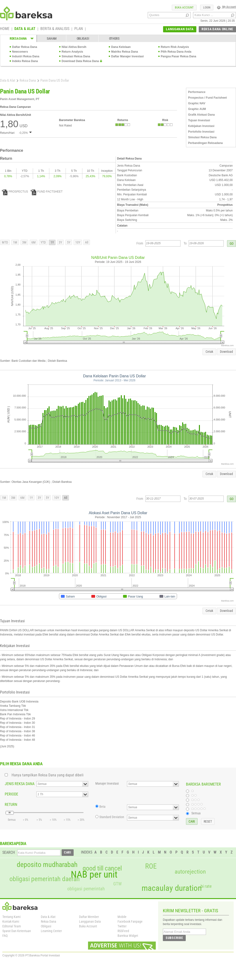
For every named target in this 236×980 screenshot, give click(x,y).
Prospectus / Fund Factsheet (207, 98)
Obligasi (46, 926)
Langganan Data (90, 921)
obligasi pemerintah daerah (45, 879)
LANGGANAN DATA (180, 29)
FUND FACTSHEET (47, 192)
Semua (196, 813)
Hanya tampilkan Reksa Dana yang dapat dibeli (48, 775)
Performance (197, 92)
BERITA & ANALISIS (55, 29)
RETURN (11, 805)
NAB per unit (94, 875)
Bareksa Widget (128, 936)
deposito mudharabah (47, 865)
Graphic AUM (197, 109)
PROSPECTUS (15, 192)
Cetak (209, 352)
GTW (117, 884)
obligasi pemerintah (86, 889)
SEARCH (9, 852)
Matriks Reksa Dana (124, 52)
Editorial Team (12, 926)
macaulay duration (172, 888)
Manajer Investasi (107, 783)
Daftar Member (89, 917)
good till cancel (102, 868)
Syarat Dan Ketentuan (17, 931)
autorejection (190, 872)
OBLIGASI (83, 38)
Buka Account (88, 926)
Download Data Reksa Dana (80, 61)
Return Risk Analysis (175, 47)
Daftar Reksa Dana (25, 47)
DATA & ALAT (25, 29)
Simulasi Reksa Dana (76, 56)
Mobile (122, 917)
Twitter (122, 926)
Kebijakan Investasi (201, 126)
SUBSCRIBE (174, 938)
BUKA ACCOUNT (184, 8)
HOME (5, 29)
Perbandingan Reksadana (205, 143)
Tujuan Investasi (199, 120)
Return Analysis (72, 52)
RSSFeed (123, 931)
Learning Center (51, 931)
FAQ (5, 936)
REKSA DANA (18, 38)
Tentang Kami (11, 917)
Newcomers (20, 52)
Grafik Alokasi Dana (201, 115)
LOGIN (207, 8)
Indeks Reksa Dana (25, 61)
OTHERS (114, 38)
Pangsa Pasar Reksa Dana (178, 56)
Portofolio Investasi (201, 132)
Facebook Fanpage (130, 921)
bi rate (206, 886)
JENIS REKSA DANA (20, 784)
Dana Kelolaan (121, 47)
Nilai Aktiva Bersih (74, 47)
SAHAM (52, 38)
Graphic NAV (197, 103)
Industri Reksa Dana (26, 56)
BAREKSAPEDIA (13, 843)
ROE (151, 866)
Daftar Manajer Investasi (127, 56)
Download (226, 352)
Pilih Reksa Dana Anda (176, 52)
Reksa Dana (28, 80)
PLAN (79, 29)
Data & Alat (8, 80)
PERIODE (11, 794)
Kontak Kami (11, 921)
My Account (226, 7)
